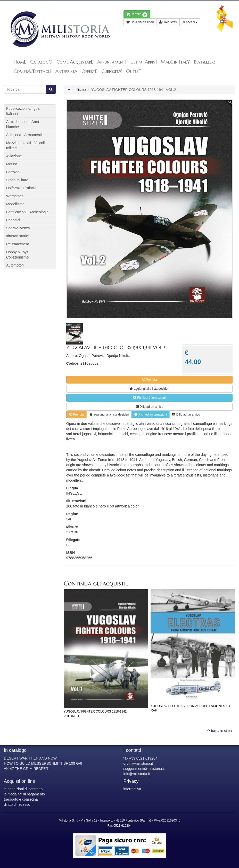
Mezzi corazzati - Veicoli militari (25, 145)
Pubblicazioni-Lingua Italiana (23, 111)
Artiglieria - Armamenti (24, 135)
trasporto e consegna (21, 799)
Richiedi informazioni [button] (149, 398)
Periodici (13, 220)
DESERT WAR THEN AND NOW (30, 758)
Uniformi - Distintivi (21, 188)
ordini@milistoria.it (138, 763)
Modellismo (77, 90)
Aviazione (14, 156)
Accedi (190, 22)
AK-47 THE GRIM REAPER (26, 769)
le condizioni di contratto (23, 789)
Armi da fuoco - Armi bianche (23, 124)
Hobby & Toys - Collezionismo (18, 255)
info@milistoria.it (137, 774)
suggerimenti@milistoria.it (144, 769)
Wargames (15, 196)
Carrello (137, 15)
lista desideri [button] (149, 389)
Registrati (168, 22)
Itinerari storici (17, 236)
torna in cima (219, 731)
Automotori (15, 265)
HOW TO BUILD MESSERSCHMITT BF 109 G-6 (43, 763)
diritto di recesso (17, 804)
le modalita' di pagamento (24, 794)
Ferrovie (13, 172)
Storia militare (17, 180)
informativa (132, 789)
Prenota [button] (149, 380)
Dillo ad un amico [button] (149, 407)
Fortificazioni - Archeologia (27, 212)
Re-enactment (18, 244)
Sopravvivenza (18, 228)
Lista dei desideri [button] (140, 22)
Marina (12, 164)
